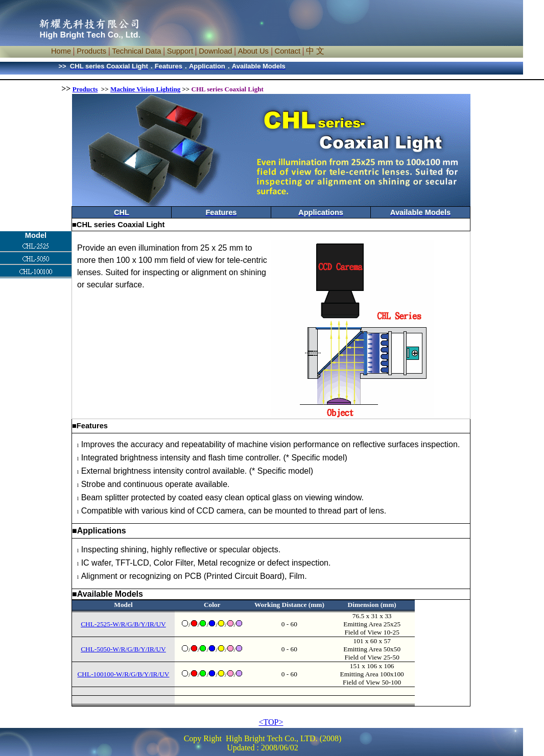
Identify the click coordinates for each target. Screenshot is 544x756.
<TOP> (271, 722)
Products (85, 89)
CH (86, 649)
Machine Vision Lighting (145, 89)
